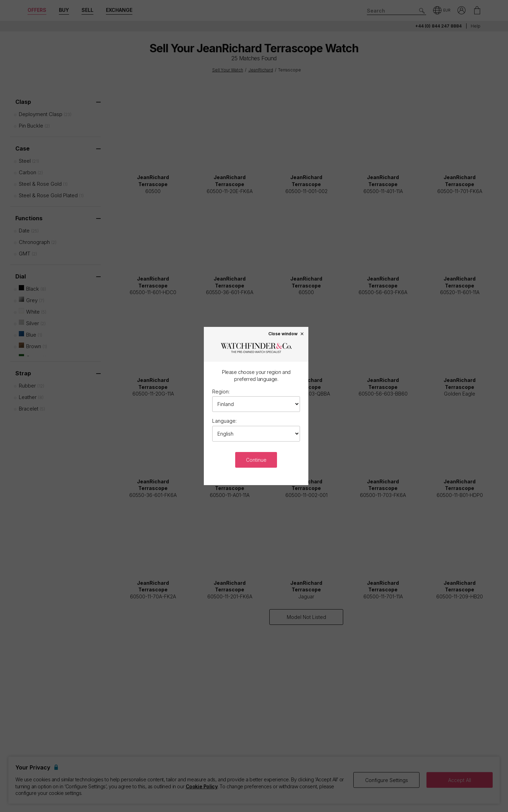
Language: (224, 421)
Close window (286, 334)
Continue (256, 460)
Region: (221, 392)
